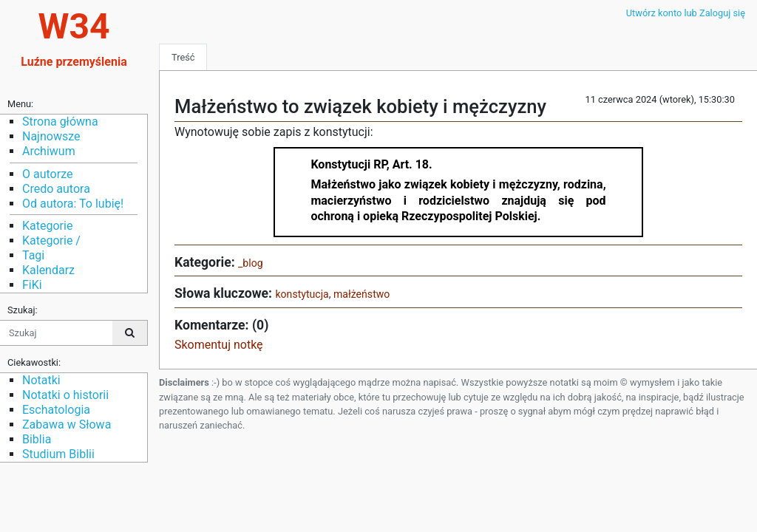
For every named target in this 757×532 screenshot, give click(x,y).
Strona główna (60, 122)
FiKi (32, 285)
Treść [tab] (183, 57)
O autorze (47, 174)
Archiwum (49, 151)
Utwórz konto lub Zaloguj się (686, 13)
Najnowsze (51, 136)
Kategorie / (51, 241)
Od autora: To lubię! (73, 204)
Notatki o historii (65, 395)
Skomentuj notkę (219, 345)
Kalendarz (48, 270)
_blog (251, 263)
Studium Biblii (58, 454)
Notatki (41, 380)
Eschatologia (56, 410)
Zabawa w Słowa (67, 424)
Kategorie (47, 226)
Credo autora (56, 189)
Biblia (37, 439)
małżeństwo (361, 294)
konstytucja (302, 294)
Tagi (33, 255)
